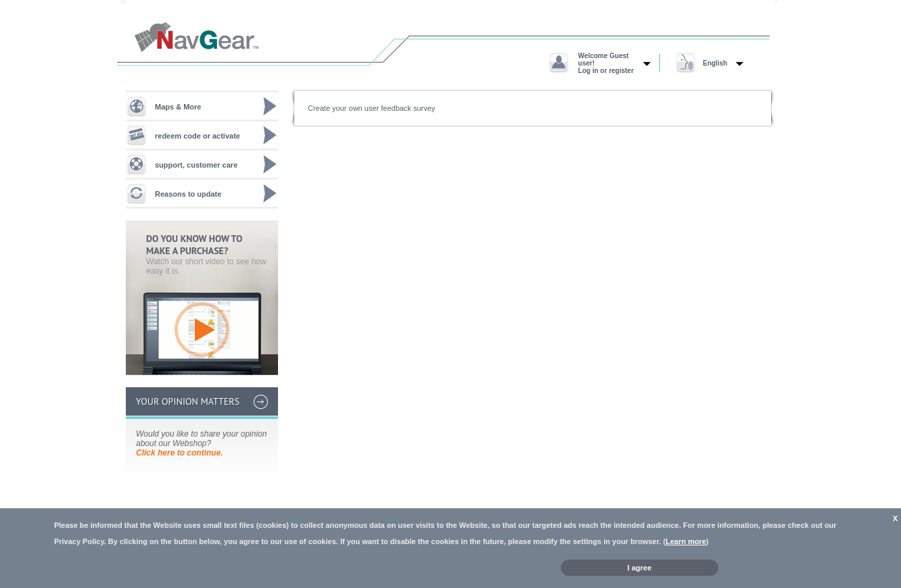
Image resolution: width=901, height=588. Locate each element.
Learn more (686, 541)
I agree (640, 568)
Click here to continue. (180, 453)
